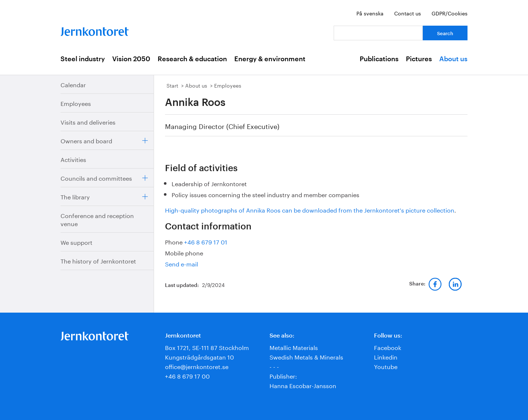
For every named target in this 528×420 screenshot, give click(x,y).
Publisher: (283, 375)
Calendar (73, 84)
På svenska (370, 13)
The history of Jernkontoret (98, 260)
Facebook (388, 347)
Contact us (408, 13)
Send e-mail (181, 263)
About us (453, 59)
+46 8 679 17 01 (206, 241)
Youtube (386, 366)
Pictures (419, 59)
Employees (76, 103)
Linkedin (386, 356)
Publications (379, 59)
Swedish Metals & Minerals (306, 356)
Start (172, 85)
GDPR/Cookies (450, 13)
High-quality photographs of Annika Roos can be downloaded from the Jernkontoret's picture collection (310, 209)
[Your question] (378, 33)
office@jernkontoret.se (197, 366)
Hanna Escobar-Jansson (303, 385)
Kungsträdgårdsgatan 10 (199, 356)
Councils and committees (96, 178)
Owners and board (86, 140)
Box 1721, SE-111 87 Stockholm (207, 347)
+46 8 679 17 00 (187, 375)
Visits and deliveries (88, 121)
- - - (274, 366)
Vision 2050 (131, 59)
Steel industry (83, 59)
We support (76, 242)
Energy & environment (270, 59)
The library (75, 196)
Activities (73, 159)
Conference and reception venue (97, 219)
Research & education (192, 59)
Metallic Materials (294, 347)
